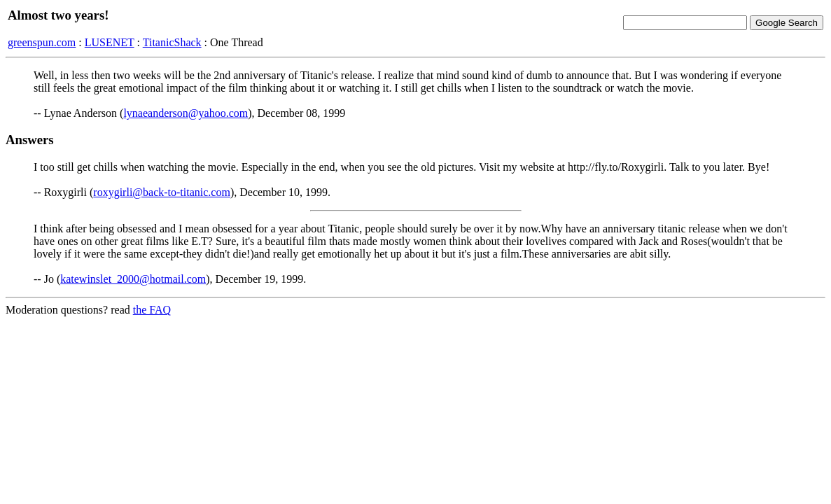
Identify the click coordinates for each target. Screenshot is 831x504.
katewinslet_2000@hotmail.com (133, 279)
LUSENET (110, 42)
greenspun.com (42, 42)
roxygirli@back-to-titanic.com (162, 192)
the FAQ (152, 310)
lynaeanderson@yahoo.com (186, 113)
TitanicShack (172, 42)
